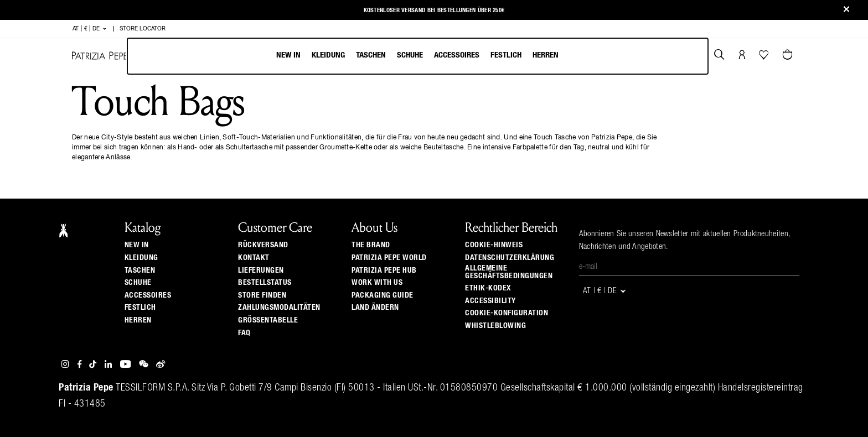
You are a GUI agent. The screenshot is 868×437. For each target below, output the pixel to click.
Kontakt (254, 258)
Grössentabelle (268, 320)
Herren (546, 55)
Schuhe (410, 55)
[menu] (417, 56)
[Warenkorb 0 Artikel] (789, 56)
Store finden (262, 295)
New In (288, 55)
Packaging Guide (383, 295)
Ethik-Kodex (488, 288)
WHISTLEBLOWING (495, 326)
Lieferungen (261, 270)
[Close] (846, 10)
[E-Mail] (689, 267)
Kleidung (328, 55)
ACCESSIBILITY (490, 301)
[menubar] (418, 56)
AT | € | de (90, 29)
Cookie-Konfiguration (507, 313)
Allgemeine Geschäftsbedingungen (509, 272)
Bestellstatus (265, 283)
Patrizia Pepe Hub (384, 270)
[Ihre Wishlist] (765, 58)
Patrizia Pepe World (389, 258)
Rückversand (263, 245)
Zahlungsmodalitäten (279, 308)
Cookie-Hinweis (494, 245)
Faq (244, 333)
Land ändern (375, 308)
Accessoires (457, 55)
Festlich (506, 55)
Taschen (371, 55)
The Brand (371, 245)
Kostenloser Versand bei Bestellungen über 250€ (434, 10)
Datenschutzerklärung (510, 258)
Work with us (377, 283)
